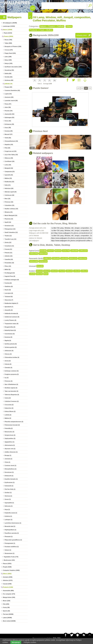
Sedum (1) (8, 550)
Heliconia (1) (9, 506)
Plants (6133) (8, 33)
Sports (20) (6, 611)
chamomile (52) (9, 114)
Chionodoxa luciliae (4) (12, 357)
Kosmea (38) (9, 131)
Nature (43, 26)
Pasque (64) (8, 87)
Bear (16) (7, 199)
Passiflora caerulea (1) (12, 533)
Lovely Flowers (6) (10, 320)
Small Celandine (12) (11, 232)
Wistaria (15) (9, 212)
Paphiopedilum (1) (10, 530)
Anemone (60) (9, 97)
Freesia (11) (8, 249)
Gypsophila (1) (9, 503)
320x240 (47, 271)
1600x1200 (43, 254)
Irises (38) (8, 128)
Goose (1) (8, 499)
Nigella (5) (8, 340)
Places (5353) (7, 563)
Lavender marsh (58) (11, 101)
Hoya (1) (7, 509)
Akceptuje (16, 642)
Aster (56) (8, 107)
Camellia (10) (9, 259)
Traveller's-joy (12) (10, 239)
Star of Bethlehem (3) (11, 384)
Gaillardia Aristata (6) (11, 313)
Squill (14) (8, 222)
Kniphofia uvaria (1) (11, 513)
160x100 (69, 271)
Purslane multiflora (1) (12, 547)
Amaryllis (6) (9, 310)
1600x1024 (73, 258)
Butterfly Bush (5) (10, 330)
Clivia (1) (7, 462)
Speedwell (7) (9, 307)
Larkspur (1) (8, 520)
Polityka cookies (30, 642)
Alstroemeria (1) (10, 445)
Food (42, 30)
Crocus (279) (9, 50)
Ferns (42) (8, 121)
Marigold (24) (9, 168)
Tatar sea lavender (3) (11, 391)
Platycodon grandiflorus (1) (13, 540)
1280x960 (74, 251)
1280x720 (47, 258)
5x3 (86, 88)
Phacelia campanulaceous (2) (14, 422)
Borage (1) (8, 455)
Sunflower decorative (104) (13, 67)
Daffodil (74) (8, 84)
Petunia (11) (8, 253)
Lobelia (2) (8, 415)
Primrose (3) (8, 381)
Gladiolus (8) (9, 286)
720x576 (50, 251)
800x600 (58, 251)
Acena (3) (8, 361)
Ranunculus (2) (9, 432)
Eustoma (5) (8, 337)
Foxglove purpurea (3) (12, 374)
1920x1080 (34, 261)
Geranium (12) (9, 226)
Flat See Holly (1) (10, 489)
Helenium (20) (9, 188)
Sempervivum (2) (10, 435)
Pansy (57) (8, 104)
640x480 (43, 251)
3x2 (82, 88)
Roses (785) (8, 40)
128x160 (77, 271)
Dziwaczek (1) (9, 476)
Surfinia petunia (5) (11, 344)
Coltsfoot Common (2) (12, 401)
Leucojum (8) (9, 293)
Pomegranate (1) (10, 543)
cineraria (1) (8, 459)
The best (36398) (8, 614)
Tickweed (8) (9, 297)
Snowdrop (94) (9, 70)
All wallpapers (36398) (10, 23)
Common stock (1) (10, 465)
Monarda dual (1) (10, 526)
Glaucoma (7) (9, 300)
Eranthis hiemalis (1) (11, 479)
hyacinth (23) (9, 175)
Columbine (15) (9, 205)
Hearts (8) (8, 290)
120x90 (32, 274)
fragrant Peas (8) (10, 276)
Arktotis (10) (8, 256)
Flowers (51, 26)
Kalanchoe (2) (9, 408)
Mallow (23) (8, 178)
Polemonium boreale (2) (12, 425)
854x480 (40, 266)
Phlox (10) (8, 266)
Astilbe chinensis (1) (11, 452)
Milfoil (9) (8, 269)
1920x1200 (43, 261)
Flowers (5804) (8, 36)
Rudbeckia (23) (9, 182)
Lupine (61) (8, 94)
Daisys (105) (8, 63)
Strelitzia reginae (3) (11, 388)
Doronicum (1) (9, 472)
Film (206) (6, 604)
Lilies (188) (8, 57)
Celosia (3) (8, 364)
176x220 (62, 271)
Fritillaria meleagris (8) (12, 280)
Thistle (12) (8, 236)
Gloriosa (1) (8, 496)
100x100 (39, 274)
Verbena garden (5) (11, 347)
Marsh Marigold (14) (11, 215)
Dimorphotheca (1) (10, 469)
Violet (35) (8, 138)
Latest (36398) (7, 618)
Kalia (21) (8, 185)
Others (69, 26)
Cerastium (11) (9, 246)
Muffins (49, 30)
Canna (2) (8, 398)
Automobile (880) (8, 591)
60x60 (46, 274)
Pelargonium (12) (10, 229)
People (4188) (7, 567)
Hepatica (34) (9, 144)
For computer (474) (9, 594)
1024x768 (66, 251)
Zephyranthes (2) (10, 438)
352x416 (39, 271)
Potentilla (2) (9, 428)
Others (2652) (7, 574)
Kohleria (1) (8, 516)
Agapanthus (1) (9, 442)
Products (33, 30)
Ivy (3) (7, 378)
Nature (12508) (8, 30)
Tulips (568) (8, 43)
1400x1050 (34, 254)
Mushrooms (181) (9, 560)
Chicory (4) (8, 354)
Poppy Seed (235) (10, 53)
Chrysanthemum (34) (11, 141)
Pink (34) (7, 148)
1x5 (78, 88)
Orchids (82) (8, 77)
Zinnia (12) (8, 242)
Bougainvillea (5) (10, 327)
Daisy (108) (8, 60)
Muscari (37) (8, 134)
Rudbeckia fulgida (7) (11, 303)
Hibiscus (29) (9, 158)
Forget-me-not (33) (10, 151)
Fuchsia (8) (8, 283)
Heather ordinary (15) (11, 209)
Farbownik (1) (9, 486)
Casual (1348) (7, 584)
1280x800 (56, 258)
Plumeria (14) (9, 219)
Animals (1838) (8, 577)
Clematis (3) (8, 367)
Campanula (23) (10, 171)
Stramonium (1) (10, 553)
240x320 (54, 271)
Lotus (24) (8, 165)
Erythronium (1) (10, 482)
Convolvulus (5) (10, 334)
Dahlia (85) (8, 73)
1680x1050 (82, 258)
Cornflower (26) (10, 161)
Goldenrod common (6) (12, 317)
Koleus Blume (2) (10, 411)
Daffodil (60, 26)
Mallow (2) (8, 418)
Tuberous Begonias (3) (12, 395)
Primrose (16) (9, 202)
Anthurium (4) (9, 351)
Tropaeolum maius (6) (12, 324)
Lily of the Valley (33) (11, 155)
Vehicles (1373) (8, 580)
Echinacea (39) (9, 124)
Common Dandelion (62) (12, 90)
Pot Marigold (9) (10, 273)
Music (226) (7, 601)
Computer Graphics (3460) (11, 570)
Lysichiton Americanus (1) (13, 523)
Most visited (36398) (9, 621)
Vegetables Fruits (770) (11, 557)
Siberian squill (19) (11, 192)
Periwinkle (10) (9, 263)
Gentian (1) (8, 493)
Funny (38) (6, 607)
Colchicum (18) (9, 195)
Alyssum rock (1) (10, 449)
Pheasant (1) (9, 536)
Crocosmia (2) (9, 405)
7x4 (90, 88)
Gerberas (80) (9, 80)
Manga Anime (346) (9, 597)
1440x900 (64, 258)
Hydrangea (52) (9, 117)
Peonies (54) (9, 111)
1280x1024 (83, 251)
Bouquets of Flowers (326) (13, 46)
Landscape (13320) (9, 26)
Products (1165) (8, 587)
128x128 (84, 271)
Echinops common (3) (12, 371)
